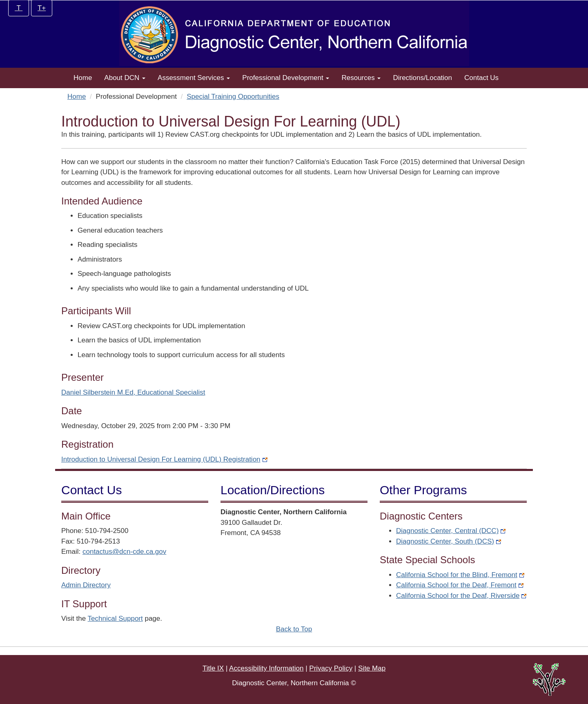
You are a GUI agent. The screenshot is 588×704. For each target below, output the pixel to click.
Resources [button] (361, 78)
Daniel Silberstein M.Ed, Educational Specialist (133, 392)
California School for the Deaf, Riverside (461, 596)
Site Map (372, 668)
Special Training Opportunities (233, 97)
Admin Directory (86, 585)
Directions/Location (422, 78)
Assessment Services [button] (194, 78)
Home (83, 78)
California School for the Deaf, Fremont (460, 585)
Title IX (213, 668)
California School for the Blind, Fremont (460, 575)
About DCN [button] (125, 78)
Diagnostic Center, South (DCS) (449, 541)
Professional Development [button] (286, 78)
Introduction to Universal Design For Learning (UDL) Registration (164, 459)
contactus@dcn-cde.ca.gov (124, 552)
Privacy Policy (331, 668)
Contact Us (481, 78)
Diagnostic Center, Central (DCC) (451, 531)
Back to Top (294, 629)
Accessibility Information (266, 668)
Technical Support (115, 618)
